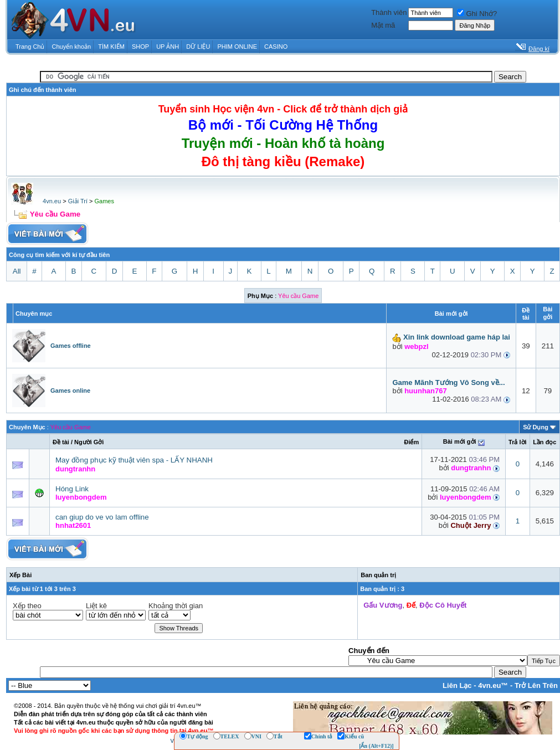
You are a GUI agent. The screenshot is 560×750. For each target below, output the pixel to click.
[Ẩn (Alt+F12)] (376, 746)
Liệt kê (96, 606)
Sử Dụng (536, 427)
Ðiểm (411, 442)
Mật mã (383, 25)
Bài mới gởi (460, 441)
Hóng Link (72, 489)
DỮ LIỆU (198, 47)
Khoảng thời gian (176, 606)
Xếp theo (27, 606)
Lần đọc (544, 442)
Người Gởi (89, 442)
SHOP (140, 47)
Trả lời (518, 442)
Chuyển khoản (72, 47)
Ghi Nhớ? (477, 14)
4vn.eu (52, 201)
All (17, 271)
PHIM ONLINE (237, 47)
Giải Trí (78, 201)
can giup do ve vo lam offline (102, 517)
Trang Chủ (30, 47)
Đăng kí (539, 49)
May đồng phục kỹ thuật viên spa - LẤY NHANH (134, 460)
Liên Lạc (457, 685)
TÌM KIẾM (111, 47)
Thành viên (389, 12)
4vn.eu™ (493, 685)
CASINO (276, 47)
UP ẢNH (168, 47)
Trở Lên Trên (536, 685)
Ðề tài (61, 442)
